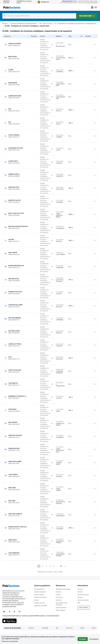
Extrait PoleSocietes (40, 597)
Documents (59, 597)
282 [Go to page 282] (61, 566)
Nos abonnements (83, 595)
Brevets (36, 600)
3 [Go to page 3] (46, 566)
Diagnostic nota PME (40, 606)
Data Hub (59, 600)
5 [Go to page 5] (54, 566)
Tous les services (39, 589)
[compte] (92, 7)
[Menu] (96, 7)
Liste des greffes (61, 608)
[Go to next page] (65, 566)
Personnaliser (94, 639)
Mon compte (84, 608)
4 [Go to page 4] (50, 566)
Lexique (58, 595)
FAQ (79, 603)
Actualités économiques (63, 589)
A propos (80, 589)
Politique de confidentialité (10, 641)
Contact (80, 592)
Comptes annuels (40, 603)
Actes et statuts (39, 595)
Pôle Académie (61, 610)
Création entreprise (40, 592)
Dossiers (58, 592)
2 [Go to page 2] (43, 566)
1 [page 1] (39, 566)
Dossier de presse (83, 600)
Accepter (83, 639)
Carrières (80, 597)
